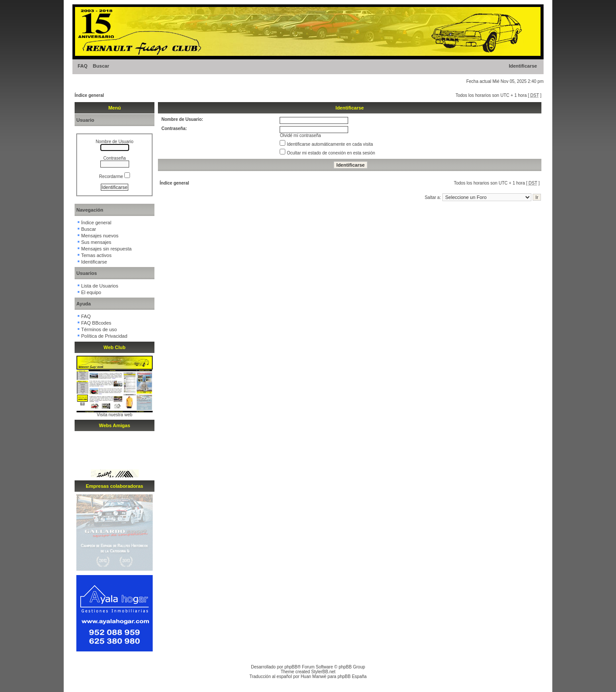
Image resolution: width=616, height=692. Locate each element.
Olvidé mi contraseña (301, 135)
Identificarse (523, 66)
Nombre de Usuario (115, 142)
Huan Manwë (313, 677)
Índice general (89, 95)
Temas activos (96, 255)
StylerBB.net (323, 672)
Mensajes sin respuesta (106, 249)
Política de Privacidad (104, 336)
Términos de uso (99, 329)
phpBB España (352, 677)
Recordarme (115, 176)
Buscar (101, 66)
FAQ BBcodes (96, 323)
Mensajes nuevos (100, 236)
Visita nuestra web (115, 415)
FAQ (83, 66)
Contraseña (115, 158)
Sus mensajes (96, 242)
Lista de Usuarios (100, 286)
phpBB (291, 667)
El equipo (91, 292)
